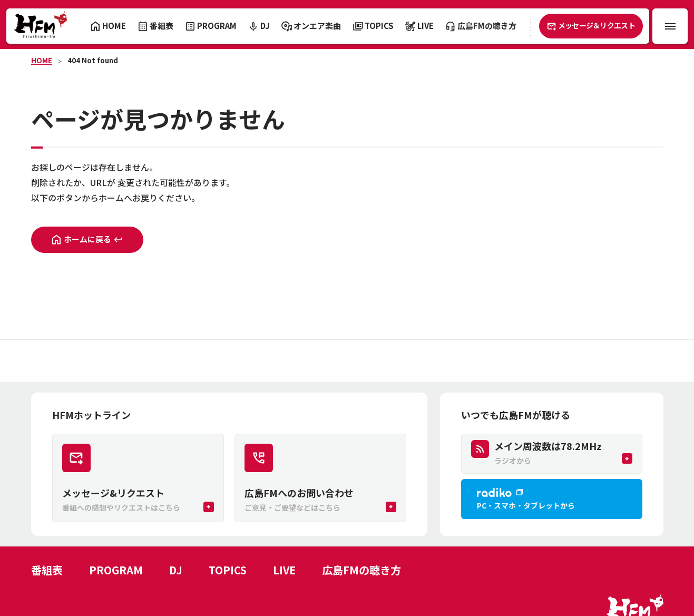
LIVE (284, 570)
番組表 (47, 570)
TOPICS (228, 570)
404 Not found (93, 60)
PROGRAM (116, 570)
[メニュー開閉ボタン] (670, 26)
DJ (176, 570)
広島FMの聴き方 (361, 570)
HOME (42, 60)
